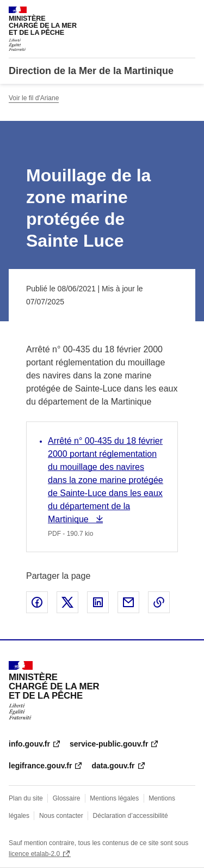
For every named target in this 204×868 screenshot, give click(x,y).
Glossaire (67, 798)
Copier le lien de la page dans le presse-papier (159, 602)
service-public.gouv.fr (109, 744)
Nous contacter (61, 816)
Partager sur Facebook (37, 602)
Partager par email (128, 602)
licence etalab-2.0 (34, 854)
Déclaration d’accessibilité (131, 816)
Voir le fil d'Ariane (34, 98)
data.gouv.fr (113, 766)
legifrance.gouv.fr (40, 766)
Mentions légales (114, 798)
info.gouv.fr (29, 744)
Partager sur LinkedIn (98, 602)
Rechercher (167, 13)
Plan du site (26, 798)
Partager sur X (67, 602)
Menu (189, 13)
